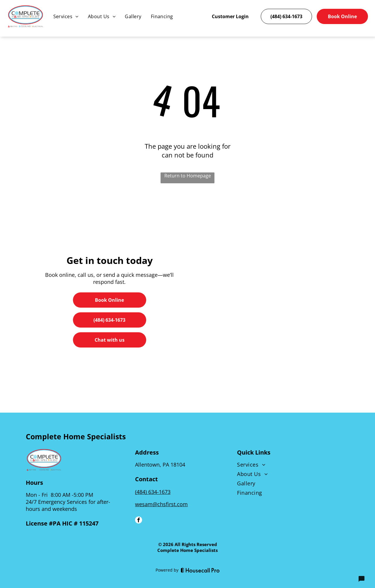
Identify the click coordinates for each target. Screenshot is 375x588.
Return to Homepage (188, 172)
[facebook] (139, 517)
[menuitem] (66, 16)
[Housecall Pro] (200, 566)
